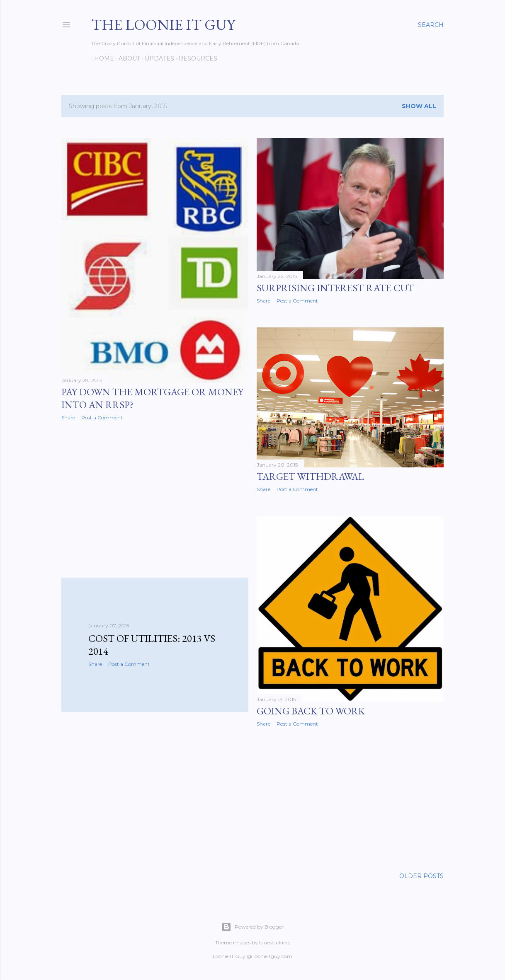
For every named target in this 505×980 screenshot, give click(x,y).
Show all (419, 106)
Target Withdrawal (310, 476)
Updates (157, 58)
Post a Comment (102, 417)
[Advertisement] (155, 499)
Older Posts (421, 876)
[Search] (431, 25)
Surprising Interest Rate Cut (335, 288)
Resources (195, 58)
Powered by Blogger (252, 927)
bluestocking (274, 942)
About (126, 58)
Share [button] (68, 417)
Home (101, 58)
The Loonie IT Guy (163, 25)
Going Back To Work (311, 711)
